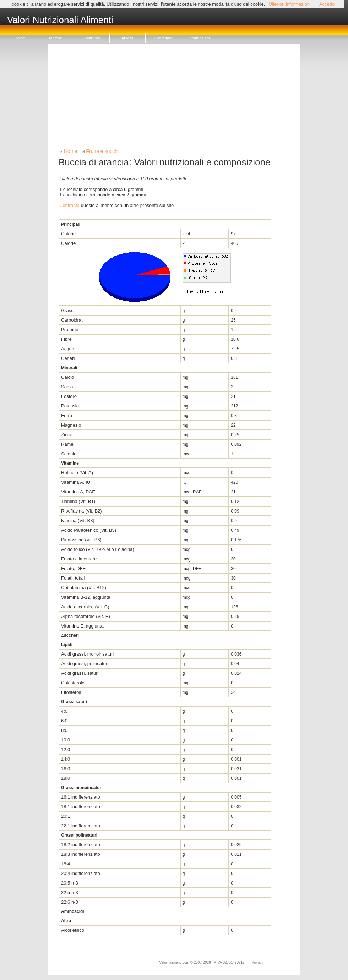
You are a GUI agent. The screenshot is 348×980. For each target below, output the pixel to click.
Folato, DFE (73, 568)
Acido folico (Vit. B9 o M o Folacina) (98, 549)
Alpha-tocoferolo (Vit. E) (86, 616)
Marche (56, 38)
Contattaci (163, 38)
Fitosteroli (71, 692)
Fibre (66, 339)
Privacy (258, 962)
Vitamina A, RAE (78, 492)
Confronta (69, 205)
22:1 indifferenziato (81, 826)
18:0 (66, 778)
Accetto (327, 4)
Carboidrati (72, 320)
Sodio (67, 387)
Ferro (67, 415)
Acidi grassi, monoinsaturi (87, 654)
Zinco (67, 435)
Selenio (69, 454)
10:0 (66, 740)
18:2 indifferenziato (81, 845)
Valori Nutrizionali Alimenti (60, 20)
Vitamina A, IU (76, 482)
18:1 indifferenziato (81, 807)
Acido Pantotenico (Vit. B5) (89, 530)
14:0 (66, 759)
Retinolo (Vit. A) (77, 473)
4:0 (64, 711)
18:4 (66, 864)
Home (20, 38)
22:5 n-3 (70, 893)
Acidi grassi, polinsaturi (85, 664)
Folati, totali (73, 578)
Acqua (68, 349)
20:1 (66, 816)
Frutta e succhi (102, 151)
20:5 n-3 (70, 883)
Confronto (91, 38)
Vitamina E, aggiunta (82, 626)
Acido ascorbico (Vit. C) (85, 607)
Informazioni (199, 38)
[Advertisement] (177, 99)
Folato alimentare (79, 559)
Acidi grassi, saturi (80, 673)
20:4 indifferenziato (81, 873)
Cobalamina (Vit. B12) (84, 588)
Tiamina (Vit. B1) (78, 501)
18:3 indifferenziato (81, 854)
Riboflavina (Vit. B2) (81, 511)
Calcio (67, 377)
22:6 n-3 (70, 902)
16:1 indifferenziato (81, 797)
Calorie (68, 234)
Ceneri (68, 358)
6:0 (64, 721)
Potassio (70, 406)
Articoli (127, 38)
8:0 (64, 730)
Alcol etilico (73, 930)
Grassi (68, 310)
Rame (67, 444)
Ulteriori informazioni (289, 4)
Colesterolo (73, 683)
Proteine (70, 330)
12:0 (66, 749)
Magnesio (71, 425)
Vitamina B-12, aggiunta (86, 597)
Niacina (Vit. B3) (78, 521)
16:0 (66, 769)
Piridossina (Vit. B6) (81, 540)
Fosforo (69, 396)
